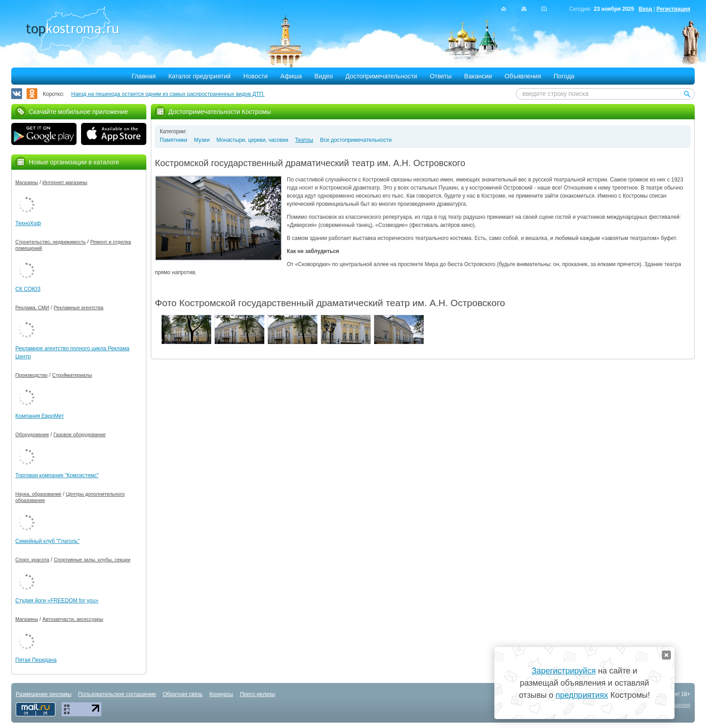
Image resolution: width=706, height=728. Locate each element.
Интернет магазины (65, 182)
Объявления (523, 76)
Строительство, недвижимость (50, 242)
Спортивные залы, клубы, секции (92, 560)
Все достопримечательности (356, 140)
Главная (143, 76)
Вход (645, 9)
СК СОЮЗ (28, 289)
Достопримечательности (381, 76)
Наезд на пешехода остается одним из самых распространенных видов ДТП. (168, 94)
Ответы (440, 76)
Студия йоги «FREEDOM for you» (57, 601)
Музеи (202, 140)
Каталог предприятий (200, 76)
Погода (564, 76)
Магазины (27, 182)
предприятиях (582, 695)
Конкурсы (221, 694)
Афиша (291, 76)
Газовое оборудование (80, 434)
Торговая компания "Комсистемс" (57, 475)
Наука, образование (38, 494)
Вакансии (478, 76)
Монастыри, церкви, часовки (252, 140)
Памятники (174, 140)
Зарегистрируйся (564, 671)
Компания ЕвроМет (40, 416)
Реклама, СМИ (32, 307)
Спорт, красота (32, 560)
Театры (304, 140)
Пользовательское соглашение (117, 694)
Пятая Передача (36, 660)
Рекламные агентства (79, 307)
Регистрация (673, 9)
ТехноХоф (28, 223)
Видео (324, 76)
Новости (255, 76)
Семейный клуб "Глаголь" (48, 541)
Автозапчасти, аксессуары (73, 619)
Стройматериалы (72, 375)
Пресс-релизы (258, 694)
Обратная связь (182, 694)
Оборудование (32, 434)
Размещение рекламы (44, 694)
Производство (32, 375)
